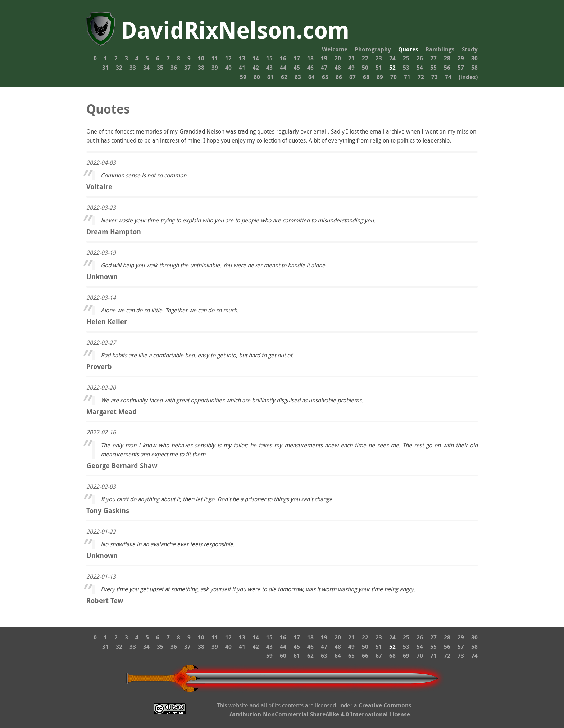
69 (380, 77)
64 (311, 77)
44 (283, 68)
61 (270, 77)
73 (435, 77)
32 (119, 68)
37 (187, 68)
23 (379, 58)
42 (256, 68)
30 (474, 58)
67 (352, 77)
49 (351, 68)
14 (256, 58)
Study (470, 49)
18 (310, 58)
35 (160, 68)
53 (406, 68)
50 (365, 68)
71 (407, 77)
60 (257, 77)
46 (310, 68)
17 (297, 58)
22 (365, 58)
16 (283, 58)
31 (105, 68)
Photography (373, 49)
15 (269, 58)
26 (420, 58)
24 (392, 58)
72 (421, 77)
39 (215, 68)
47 (324, 68)
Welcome (335, 49)
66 (339, 77)
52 (392, 68)
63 (298, 77)
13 (242, 58)
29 (461, 58)
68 (366, 77)
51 (379, 68)
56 (447, 68)
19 (324, 58)
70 (394, 77)
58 (474, 68)
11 (215, 58)
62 (284, 77)
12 (228, 58)
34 (146, 68)
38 (201, 68)
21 (351, 58)
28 (447, 58)
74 (448, 77)
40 (228, 68)
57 (461, 68)
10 (201, 58)
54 (420, 68)
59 (243, 77)
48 (338, 68)
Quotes (408, 49)
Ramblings (440, 49)
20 (338, 58)
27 (433, 58)
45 (297, 68)
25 (406, 58)
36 (174, 68)
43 (269, 68)
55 (433, 68)
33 (133, 68)
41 (242, 68)
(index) (468, 77)
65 (325, 77)
